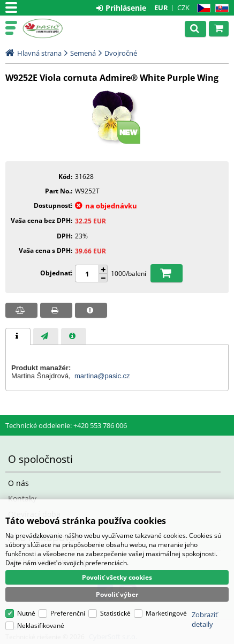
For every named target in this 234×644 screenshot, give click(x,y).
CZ (202, 8)
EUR (161, 8)
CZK (183, 8)
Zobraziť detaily (205, 619)
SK (220, 8)
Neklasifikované (41, 626)
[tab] (18, 336)
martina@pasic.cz (102, 376)
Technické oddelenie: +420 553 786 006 (66, 425)
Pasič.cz (55, 28)
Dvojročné (121, 53)
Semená (83, 53)
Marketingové (166, 613)
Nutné (26, 613)
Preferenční (68, 613)
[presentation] (18, 336)
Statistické (115, 613)
